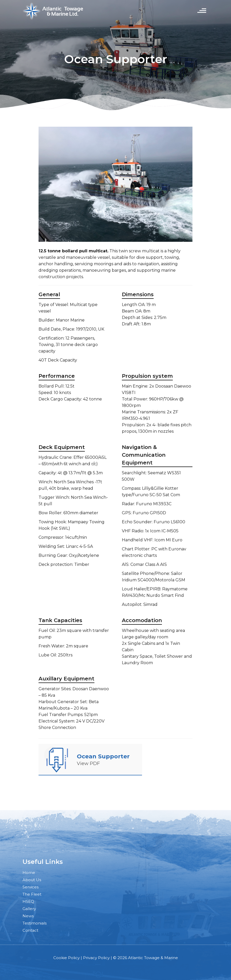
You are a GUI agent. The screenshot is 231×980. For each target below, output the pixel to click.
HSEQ (28, 901)
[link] (56, 759)
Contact (30, 930)
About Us (32, 880)
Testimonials (35, 923)
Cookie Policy (66, 958)
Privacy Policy (96, 958)
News (28, 916)
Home (29, 873)
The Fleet (32, 894)
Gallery (29, 909)
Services (31, 887)
